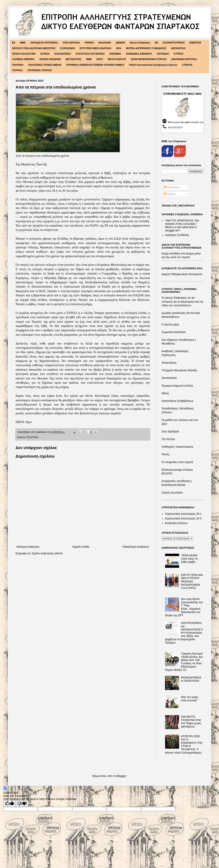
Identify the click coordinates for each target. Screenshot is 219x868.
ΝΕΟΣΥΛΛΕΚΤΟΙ (117, 59)
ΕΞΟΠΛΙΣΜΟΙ (67, 48)
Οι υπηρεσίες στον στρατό (177, 462)
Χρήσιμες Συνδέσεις (177, 235)
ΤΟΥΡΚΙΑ (17, 70)
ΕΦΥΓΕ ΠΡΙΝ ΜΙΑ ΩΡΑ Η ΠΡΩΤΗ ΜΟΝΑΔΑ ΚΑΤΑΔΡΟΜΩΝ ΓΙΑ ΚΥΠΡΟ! (192, 581)
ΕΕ (157, 43)
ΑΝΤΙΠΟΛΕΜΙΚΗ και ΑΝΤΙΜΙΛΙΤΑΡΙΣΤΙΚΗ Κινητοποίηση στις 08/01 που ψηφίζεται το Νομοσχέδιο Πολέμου (184, 633)
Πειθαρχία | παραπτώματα (177, 447)
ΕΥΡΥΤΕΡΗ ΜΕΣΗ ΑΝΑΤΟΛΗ (95, 48)
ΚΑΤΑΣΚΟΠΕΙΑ (63, 54)
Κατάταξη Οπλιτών (176, 523)
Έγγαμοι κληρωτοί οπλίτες (177, 386)
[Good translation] (10, 804)
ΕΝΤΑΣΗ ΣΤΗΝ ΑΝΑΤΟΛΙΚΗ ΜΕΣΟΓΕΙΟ (34, 48)
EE (14, 43)
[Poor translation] (22, 804)
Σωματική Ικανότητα (174, 332)
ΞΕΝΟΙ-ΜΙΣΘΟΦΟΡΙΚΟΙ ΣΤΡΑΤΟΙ (149, 59)
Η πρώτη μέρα (170, 324)
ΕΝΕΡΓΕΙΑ (195, 43)
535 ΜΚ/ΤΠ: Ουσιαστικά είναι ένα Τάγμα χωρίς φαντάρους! (191, 722)
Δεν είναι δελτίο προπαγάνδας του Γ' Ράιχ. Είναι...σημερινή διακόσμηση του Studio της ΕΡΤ (184, 607)
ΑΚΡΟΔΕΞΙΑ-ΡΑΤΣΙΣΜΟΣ (44, 43)
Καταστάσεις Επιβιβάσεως (177, 401)
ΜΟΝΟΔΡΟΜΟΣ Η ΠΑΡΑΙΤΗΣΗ (191, 679)
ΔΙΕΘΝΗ (120, 43)
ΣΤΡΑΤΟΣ (187, 65)
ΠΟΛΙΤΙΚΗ (18, 65)
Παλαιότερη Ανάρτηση (136, 547)
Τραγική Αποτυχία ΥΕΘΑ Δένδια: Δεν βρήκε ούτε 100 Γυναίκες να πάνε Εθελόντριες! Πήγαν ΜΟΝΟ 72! (184, 662)
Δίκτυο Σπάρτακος (140, 43)
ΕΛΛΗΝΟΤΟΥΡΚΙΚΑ (174, 43)
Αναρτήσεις (172, 187)
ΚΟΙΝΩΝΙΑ (115, 54)
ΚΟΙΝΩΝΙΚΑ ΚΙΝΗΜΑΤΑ (139, 54)
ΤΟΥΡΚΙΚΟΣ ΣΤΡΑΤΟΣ (40, 70)
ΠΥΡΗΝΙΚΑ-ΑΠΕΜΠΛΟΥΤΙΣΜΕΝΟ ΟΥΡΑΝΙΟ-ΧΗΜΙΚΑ (95, 65)
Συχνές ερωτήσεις (172, 492)
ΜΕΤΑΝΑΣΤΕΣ (73, 59)
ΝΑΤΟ (100, 59)
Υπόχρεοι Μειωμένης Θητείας (179, 370)
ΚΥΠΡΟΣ (179, 54)
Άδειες (165, 393)
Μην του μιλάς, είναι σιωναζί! (190, 699)
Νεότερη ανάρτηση (28, 547)
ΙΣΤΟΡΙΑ (45, 54)
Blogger (121, 776)
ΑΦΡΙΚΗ (89, 43)
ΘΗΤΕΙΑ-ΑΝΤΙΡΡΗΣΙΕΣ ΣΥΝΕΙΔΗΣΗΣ (146, 48)
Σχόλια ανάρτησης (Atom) (47, 553)
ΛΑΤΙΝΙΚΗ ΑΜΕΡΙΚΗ (23, 59)
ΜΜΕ (89, 59)
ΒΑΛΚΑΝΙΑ (105, 43)
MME (23, 43)
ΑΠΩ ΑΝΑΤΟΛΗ (71, 43)
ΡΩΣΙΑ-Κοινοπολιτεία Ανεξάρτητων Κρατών (153, 65)
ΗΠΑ (119, 48)
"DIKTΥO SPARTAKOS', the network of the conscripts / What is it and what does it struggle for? (182, 225)
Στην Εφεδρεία (170, 431)
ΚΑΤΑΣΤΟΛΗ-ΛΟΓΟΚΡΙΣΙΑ (90, 54)
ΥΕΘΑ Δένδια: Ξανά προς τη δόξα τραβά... (189, 559)
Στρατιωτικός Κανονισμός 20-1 (183, 514)
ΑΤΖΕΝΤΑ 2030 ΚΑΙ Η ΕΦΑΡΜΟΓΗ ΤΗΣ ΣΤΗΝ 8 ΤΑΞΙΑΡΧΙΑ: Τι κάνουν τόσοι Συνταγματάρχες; (184, 744)
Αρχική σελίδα (81, 547)
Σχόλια (169, 194)
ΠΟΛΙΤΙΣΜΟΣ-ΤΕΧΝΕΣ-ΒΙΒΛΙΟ (45, 65)
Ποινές (166, 454)
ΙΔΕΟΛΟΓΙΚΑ (178, 48)
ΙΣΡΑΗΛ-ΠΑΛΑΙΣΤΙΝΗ (24, 54)
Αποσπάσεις (169, 363)
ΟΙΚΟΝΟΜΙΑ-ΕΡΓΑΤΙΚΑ (184, 59)
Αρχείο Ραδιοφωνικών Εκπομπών (182, 274)
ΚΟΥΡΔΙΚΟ (163, 54)
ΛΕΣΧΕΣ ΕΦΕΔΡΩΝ (50, 59)
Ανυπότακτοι (169, 378)
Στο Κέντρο (168, 439)
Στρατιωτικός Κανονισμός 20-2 (183, 518)
